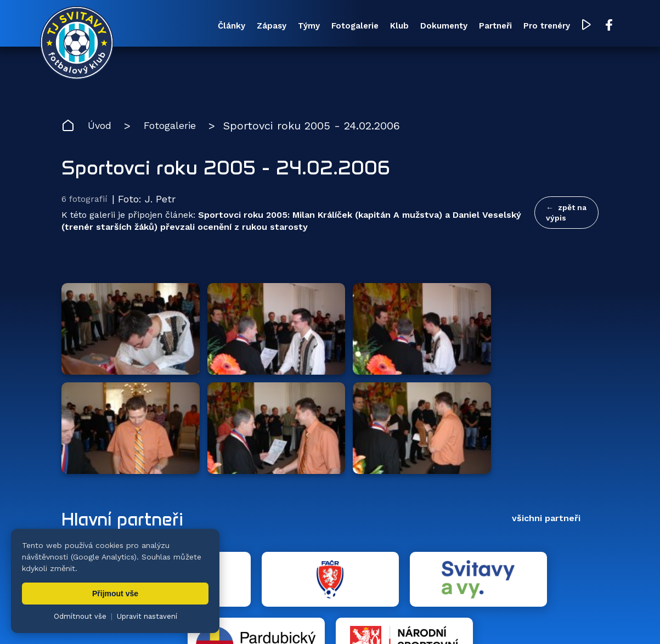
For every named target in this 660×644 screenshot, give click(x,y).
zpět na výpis (566, 214)
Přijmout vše (115, 594)
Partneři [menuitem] (470, 27)
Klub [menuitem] (365, 27)
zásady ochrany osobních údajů (535, 619)
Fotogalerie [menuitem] (316, 27)
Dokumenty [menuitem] (414, 27)
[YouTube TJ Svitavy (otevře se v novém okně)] (566, 27)
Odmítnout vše (80, 616)
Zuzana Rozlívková (228, 619)
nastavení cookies (437, 619)
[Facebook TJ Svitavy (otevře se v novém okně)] (588, 26)
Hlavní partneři (129, 378)
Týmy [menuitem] (266, 27)
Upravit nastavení (147, 616)
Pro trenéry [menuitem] (525, 27)
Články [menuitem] (179, 27)
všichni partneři (546, 378)
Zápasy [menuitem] (224, 27)
